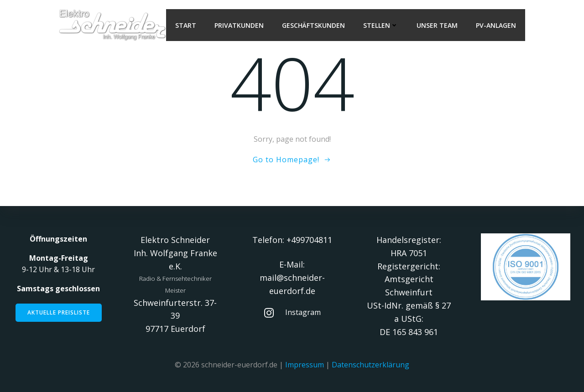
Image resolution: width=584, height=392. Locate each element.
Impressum (305, 365)
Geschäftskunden (313, 25)
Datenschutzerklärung (370, 365)
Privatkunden (239, 25)
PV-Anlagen (496, 25)
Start (186, 25)
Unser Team (437, 25)
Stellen (381, 25)
